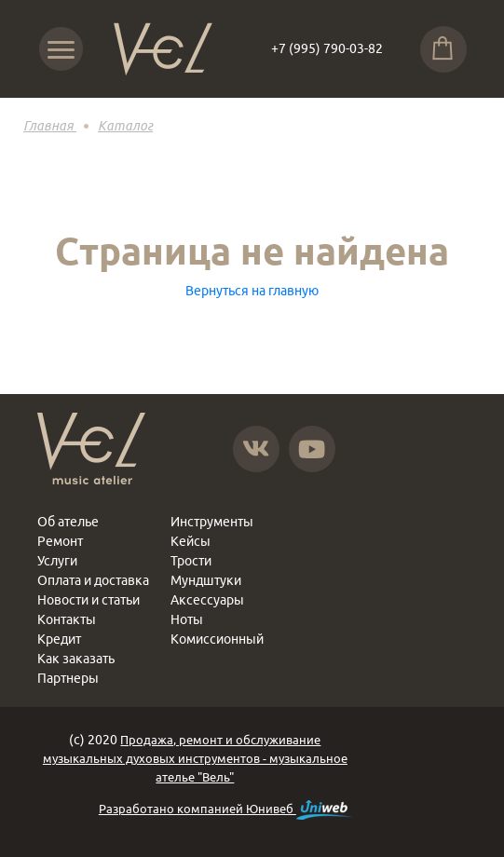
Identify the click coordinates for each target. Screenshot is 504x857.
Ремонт (60, 541)
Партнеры (68, 678)
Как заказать (76, 659)
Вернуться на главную (252, 291)
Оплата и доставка (93, 580)
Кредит (59, 639)
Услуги (57, 561)
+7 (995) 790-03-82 (327, 48)
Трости (191, 561)
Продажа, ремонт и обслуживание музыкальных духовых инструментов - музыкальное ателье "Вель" (195, 758)
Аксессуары (207, 600)
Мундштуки (206, 580)
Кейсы (191, 541)
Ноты (187, 619)
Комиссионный (217, 639)
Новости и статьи (89, 600)
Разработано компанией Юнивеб (226, 810)
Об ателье (68, 522)
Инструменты (212, 522)
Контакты (67, 619)
